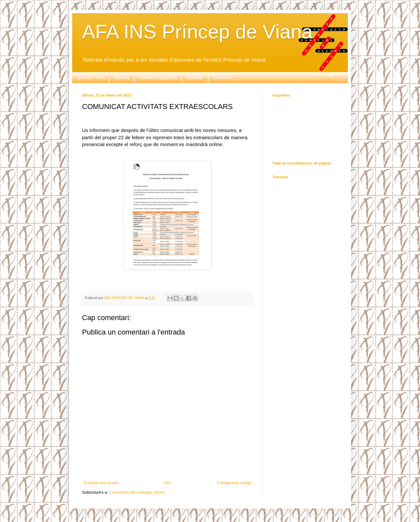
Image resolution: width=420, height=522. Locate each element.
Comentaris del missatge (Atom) (137, 492)
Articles (122, 77)
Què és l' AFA (91, 77)
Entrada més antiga (234, 483)
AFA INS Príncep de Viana (197, 32)
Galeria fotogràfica (158, 77)
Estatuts (195, 77)
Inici (168, 483)
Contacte (222, 77)
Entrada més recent (101, 483)
